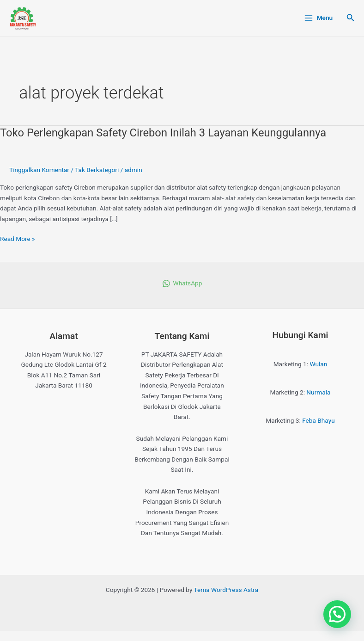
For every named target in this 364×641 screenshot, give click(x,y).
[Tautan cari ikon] (351, 18)
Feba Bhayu (318, 420)
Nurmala (318, 392)
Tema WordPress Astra (226, 590)
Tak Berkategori (97, 170)
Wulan (319, 364)
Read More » (18, 238)
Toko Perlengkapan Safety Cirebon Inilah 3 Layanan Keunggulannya (163, 133)
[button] (337, 614)
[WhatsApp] (182, 284)
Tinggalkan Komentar (39, 170)
